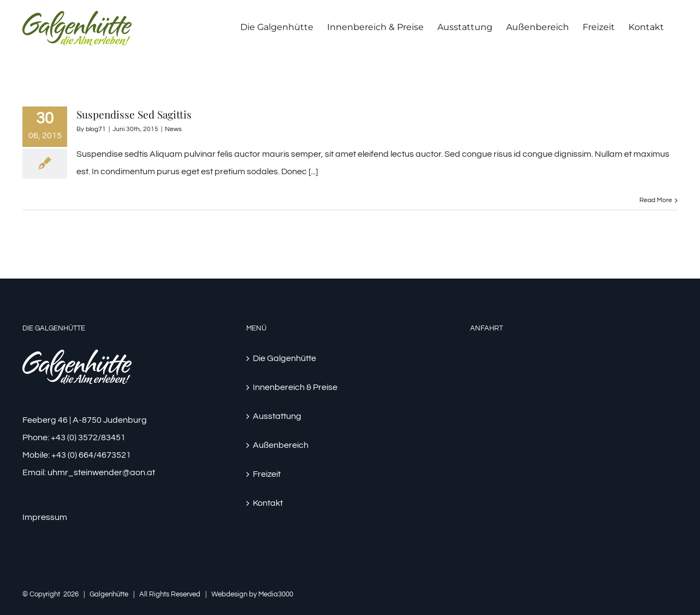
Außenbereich (281, 445)
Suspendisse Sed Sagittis (134, 114)
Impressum (45, 517)
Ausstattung (277, 416)
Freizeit (267, 474)
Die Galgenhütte (284, 358)
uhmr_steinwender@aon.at (101, 472)
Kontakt (268, 503)
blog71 (96, 129)
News (173, 129)
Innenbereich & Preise (295, 387)
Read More (656, 200)
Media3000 (276, 594)
